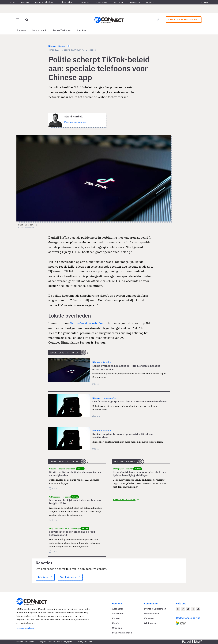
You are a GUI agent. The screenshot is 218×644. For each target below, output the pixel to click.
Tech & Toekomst (62, 30)
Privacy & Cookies (85, 642)
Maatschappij (39, 30)
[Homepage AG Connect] (109, 20)
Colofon (116, 623)
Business (21, 30)
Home (12, 2)
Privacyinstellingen (122, 633)
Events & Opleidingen (45, 2)
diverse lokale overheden (87, 323)
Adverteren (135, 2)
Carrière (81, 30)
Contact (116, 618)
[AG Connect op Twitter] (178, 609)
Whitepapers (101, 2)
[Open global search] (27, 20)
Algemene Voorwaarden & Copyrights (56, 642)
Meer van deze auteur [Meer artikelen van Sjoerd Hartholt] (75, 122)
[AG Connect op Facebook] (193, 609)
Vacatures (85, 2)
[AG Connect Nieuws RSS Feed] (198, 609)
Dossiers (25, 2)
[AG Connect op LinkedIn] (183, 609)
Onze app (117, 628)
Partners (150, 2)
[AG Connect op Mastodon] (188, 609)
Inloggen (205, 2)
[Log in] (158, 20)
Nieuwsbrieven (68, 2)
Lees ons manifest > (25, 628)
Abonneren (118, 2)
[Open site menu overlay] (18, 20)
